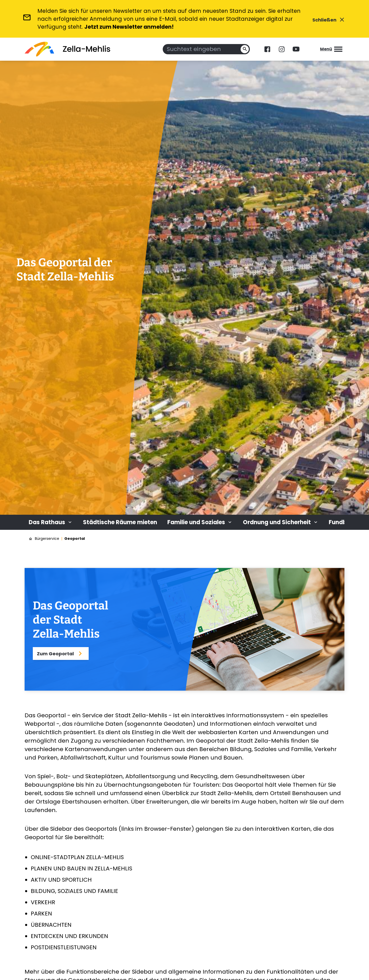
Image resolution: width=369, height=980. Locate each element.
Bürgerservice (47, 539)
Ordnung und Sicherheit (281, 522)
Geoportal (75, 539)
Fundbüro (342, 522)
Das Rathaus (51, 522)
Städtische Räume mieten (120, 522)
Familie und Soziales (200, 522)
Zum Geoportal (61, 654)
